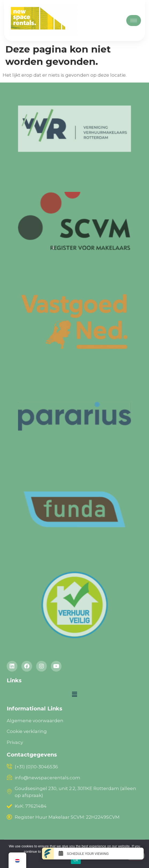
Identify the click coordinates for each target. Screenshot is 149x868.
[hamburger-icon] (134, 21)
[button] (74, 694)
